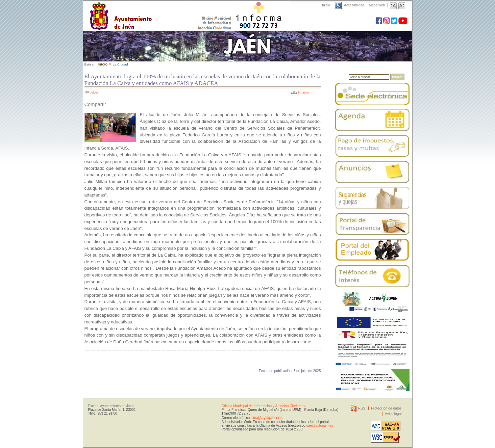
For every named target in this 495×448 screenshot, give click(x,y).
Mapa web (377, 5)
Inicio (326, 5)
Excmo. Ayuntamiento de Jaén (111, 406)
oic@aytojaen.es (267, 418)
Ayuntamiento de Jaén (150, 9)
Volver (94, 93)
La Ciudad (120, 64)
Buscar (397, 77)
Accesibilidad (354, 5)
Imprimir (304, 93)
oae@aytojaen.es (320, 426)
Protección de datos (386, 408)
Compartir (95, 104)
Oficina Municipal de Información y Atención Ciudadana (264, 406)
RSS (362, 408)
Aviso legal (393, 414)
